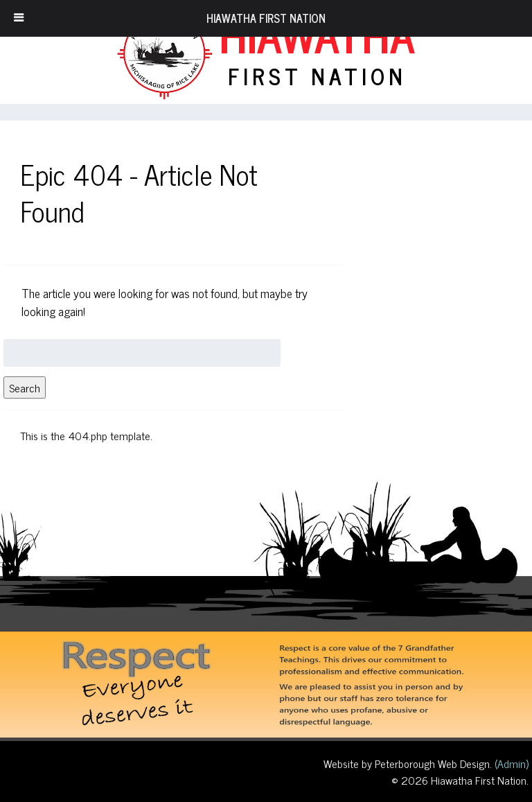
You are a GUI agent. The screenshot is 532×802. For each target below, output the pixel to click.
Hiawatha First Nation (266, 18)
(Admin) (510, 763)
